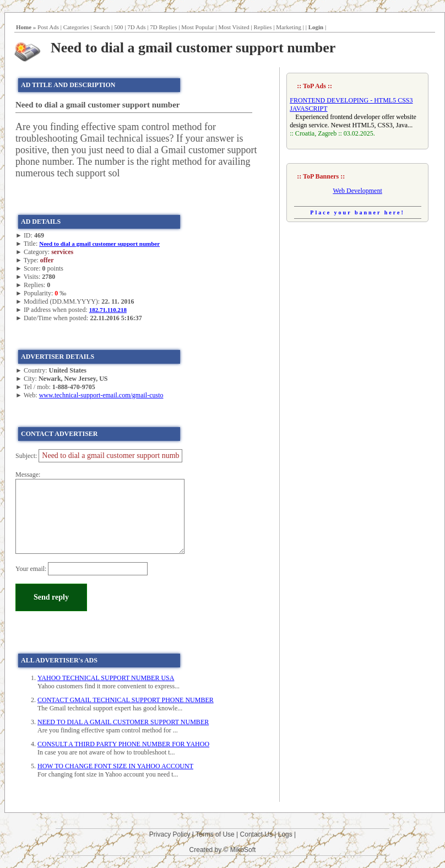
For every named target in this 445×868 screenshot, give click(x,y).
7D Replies (163, 27)
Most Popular (198, 27)
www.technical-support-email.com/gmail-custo (101, 395)
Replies (262, 27)
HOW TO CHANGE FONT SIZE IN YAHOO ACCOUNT (115, 766)
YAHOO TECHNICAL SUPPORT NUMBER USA (106, 678)
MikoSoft (243, 850)
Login (316, 27)
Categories (76, 27)
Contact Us (256, 834)
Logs (285, 834)
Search (101, 27)
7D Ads (136, 27)
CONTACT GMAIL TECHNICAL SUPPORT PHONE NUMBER (126, 700)
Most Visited (234, 27)
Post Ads (48, 27)
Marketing (289, 27)
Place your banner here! (357, 212)
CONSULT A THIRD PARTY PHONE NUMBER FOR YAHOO (123, 744)
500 (119, 27)
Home (24, 27)
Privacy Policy (170, 834)
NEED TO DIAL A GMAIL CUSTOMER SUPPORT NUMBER (123, 722)
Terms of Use (215, 834)
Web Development (357, 191)
